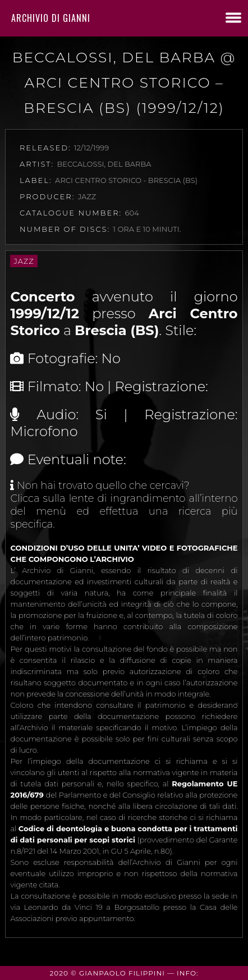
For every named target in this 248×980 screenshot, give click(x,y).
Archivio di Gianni (51, 18)
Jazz (24, 261)
